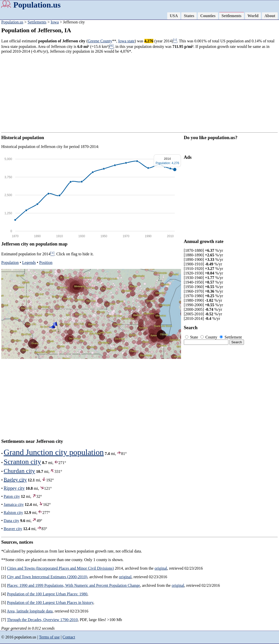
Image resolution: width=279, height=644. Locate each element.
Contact (69, 637)
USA (174, 16)
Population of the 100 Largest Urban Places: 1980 (47, 594)
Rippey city (14, 488)
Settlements (232, 16)
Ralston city (13, 513)
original (161, 568)
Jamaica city (14, 504)
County (209, 337)
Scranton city (23, 462)
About (270, 16)
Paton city (12, 496)
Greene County (100, 41)
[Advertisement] (139, 93)
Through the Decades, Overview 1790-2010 (42, 620)
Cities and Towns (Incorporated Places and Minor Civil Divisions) (60, 568)
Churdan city (20, 471)
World (253, 16)
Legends (29, 263)
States (189, 16)
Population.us (37, 5)
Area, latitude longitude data (30, 611)
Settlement (231, 337)
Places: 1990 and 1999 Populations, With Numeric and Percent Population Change (74, 585)
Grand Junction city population (54, 452)
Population (10, 263)
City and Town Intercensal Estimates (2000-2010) (47, 577)
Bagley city (15, 480)
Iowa (55, 22)
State (192, 337)
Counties (208, 16)
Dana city (12, 521)
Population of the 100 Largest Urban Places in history (50, 603)
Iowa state (127, 41)
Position (46, 263)
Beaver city (13, 529)
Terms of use (49, 637)
